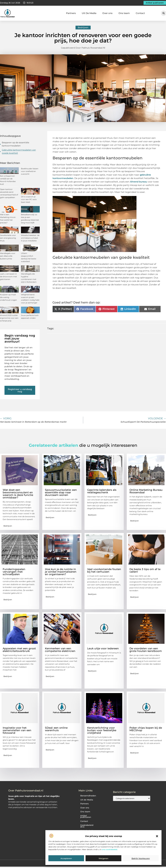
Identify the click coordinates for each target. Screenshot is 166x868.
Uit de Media (87, 800)
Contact (140, 13)
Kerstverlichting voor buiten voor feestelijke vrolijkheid (102, 730)
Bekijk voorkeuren (141, 858)
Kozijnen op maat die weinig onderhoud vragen (8, 297)
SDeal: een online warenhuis (56, 729)
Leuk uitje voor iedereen (103, 648)
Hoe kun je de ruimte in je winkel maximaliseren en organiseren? (61, 572)
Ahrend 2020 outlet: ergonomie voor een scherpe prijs (9, 318)
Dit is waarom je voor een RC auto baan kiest (29, 199)
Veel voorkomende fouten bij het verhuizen (104, 570)
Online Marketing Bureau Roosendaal (146, 491)
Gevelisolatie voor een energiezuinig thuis (8, 238)
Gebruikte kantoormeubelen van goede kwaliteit (19, 151)
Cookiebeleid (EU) (87, 826)
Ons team (124, 13)
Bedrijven (83, 27)
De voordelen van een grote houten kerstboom (146, 650)
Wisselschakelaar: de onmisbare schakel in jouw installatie (30, 238)
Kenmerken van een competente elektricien (60, 650)
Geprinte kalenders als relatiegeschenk (102, 491)
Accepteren (66, 858)
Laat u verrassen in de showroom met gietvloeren (8, 277)
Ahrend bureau (139, 182)
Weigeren (103, 858)
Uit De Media (89, 13)
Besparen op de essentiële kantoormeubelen (15, 144)
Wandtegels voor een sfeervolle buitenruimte (8, 256)
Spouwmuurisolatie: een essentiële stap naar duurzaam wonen (61, 492)
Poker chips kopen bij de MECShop (146, 729)
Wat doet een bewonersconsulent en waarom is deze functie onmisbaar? (18, 494)
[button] (157, 836)
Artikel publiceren (86, 816)
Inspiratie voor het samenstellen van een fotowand (17, 730)
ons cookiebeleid (110, 849)
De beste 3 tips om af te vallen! (145, 570)
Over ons (107, 13)
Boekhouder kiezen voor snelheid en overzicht (30, 171)
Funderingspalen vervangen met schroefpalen (14, 572)
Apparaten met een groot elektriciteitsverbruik (19, 650)
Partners (71, 13)
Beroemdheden (88, 796)
